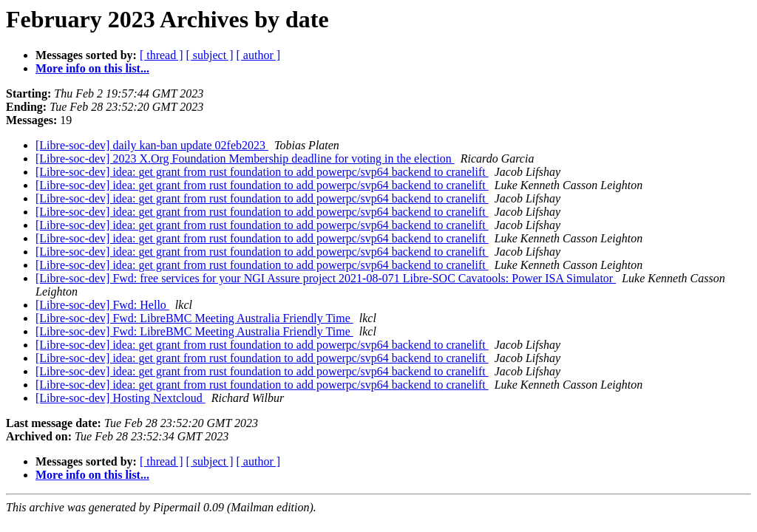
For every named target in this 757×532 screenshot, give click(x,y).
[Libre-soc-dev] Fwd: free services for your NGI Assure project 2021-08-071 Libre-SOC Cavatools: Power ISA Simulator (326, 278)
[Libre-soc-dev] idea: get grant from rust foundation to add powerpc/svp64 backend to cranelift (262, 172)
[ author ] (259, 55)
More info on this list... (92, 68)
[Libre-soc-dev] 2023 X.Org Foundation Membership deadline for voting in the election (245, 158)
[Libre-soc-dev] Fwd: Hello (102, 305)
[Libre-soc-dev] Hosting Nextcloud (120, 398)
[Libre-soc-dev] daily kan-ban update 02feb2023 (152, 145)
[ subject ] (210, 55)
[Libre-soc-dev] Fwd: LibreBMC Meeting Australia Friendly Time (194, 318)
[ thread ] (162, 55)
